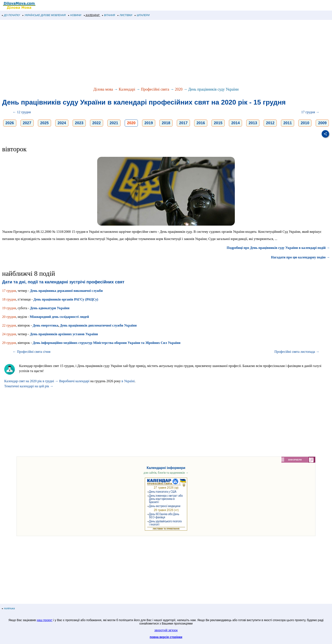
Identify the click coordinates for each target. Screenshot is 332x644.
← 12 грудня (22, 112)
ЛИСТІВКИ (125, 15)
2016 (201, 123)
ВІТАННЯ (109, 15)
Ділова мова (103, 89)
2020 (179, 89)
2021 (114, 123)
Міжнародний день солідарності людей (59, 317)
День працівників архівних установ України (64, 334)
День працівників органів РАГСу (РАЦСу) (66, 299)
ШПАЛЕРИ (142, 15)
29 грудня (9, 343)
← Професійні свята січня (32, 352)
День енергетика (45, 325)
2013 (253, 123)
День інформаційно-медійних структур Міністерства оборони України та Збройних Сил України (107, 343)
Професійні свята (155, 89)
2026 (10, 123)
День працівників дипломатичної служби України (98, 325)
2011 (288, 123)
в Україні (128, 381)
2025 (44, 123)
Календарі (127, 89)
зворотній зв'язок (166, 630)
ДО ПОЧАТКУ (11, 15)
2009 (322, 123)
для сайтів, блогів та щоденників (166, 473)
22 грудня (9, 325)
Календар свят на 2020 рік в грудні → (31, 381)
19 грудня (9, 308)
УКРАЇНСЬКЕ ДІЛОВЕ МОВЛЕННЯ (44, 15)
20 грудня (9, 317)
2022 (97, 123)
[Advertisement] (127, 54)
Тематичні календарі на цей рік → (29, 386)
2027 (27, 123)
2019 (149, 123)
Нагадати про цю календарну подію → (300, 257)
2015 (218, 123)
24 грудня (9, 334)
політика (8, 608)
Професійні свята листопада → (297, 352)
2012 (270, 123)
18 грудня (9, 299)
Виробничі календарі (74, 381)
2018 (166, 123)
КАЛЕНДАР (92, 15)
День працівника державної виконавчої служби (66, 291)
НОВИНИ (75, 15)
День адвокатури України (50, 308)
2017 (183, 123)
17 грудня (9, 291)
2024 (62, 123)
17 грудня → (310, 112)
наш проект (44, 620)
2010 (305, 123)
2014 (235, 123)
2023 (79, 123)
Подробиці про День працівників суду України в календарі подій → (278, 248)
